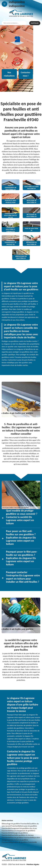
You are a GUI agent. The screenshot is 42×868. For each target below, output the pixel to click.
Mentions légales (33, 864)
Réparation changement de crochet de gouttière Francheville (21, 840)
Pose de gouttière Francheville (21, 838)
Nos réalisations (9, 74)
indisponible (17, 2)
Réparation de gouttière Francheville (24, 842)
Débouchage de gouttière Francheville (15, 824)
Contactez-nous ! (26, 74)
